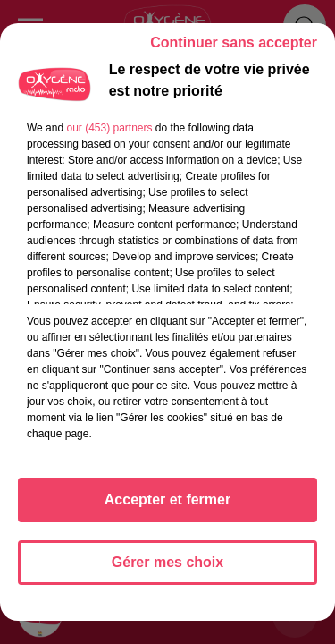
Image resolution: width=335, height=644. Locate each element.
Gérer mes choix (167, 562)
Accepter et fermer (167, 500)
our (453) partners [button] (109, 128)
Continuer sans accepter (234, 42)
